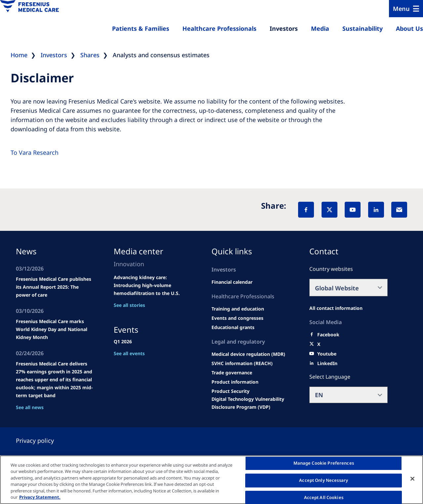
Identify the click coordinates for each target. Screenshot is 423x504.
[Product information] (235, 382)
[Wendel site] (238, 309)
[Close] (412, 479)
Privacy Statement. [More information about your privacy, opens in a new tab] (40, 497)
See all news (30, 407)
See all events (129, 353)
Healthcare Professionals (219, 28)
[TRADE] (232, 373)
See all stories (129, 305)
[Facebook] (306, 210)
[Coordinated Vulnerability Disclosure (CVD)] (251, 403)
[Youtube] (327, 354)
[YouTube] (353, 210)
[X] (329, 210)
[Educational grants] (233, 327)
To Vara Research (35, 152)
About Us (409, 28)
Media (320, 28)
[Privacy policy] (43, 441)
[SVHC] (242, 363)
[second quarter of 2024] (232, 282)
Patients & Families (141, 28)
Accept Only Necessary (324, 480)
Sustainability (363, 28)
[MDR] (248, 354)
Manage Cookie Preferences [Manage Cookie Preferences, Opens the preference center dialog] (324, 463)
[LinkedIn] (376, 210)
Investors (284, 28)
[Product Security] (231, 391)
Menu (401, 9)
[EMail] (399, 210)
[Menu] (406, 9)
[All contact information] (336, 308)
